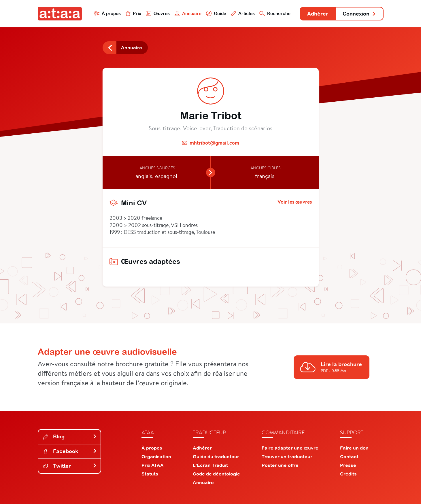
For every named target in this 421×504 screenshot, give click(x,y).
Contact (349, 456)
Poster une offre (280, 465)
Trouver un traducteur (287, 456)
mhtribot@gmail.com (214, 143)
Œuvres (158, 13)
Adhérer (318, 14)
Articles (243, 13)
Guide (216, 13)
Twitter (70, 466)
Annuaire (188, 13)
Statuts (150, 474)
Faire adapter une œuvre (290, 448)
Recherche (275, 13)
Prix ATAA (153, 465)
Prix (133, 13)
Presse (348, 465)
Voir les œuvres (295, 202)
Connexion (359, 14)
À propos (107, 13)
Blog (70, 436)
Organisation (156, 456)
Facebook (70, 451)
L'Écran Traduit (210, 465)
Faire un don (354, 448)
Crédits (348, 474)
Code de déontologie (216, 474)
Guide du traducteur (216, 456)
